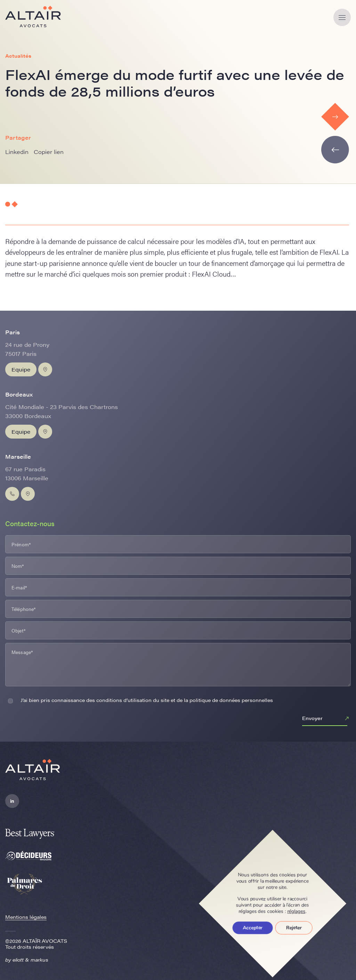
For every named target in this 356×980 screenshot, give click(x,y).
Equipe (21, 369)
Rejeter (294, 928)
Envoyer (326, 718)
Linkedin (17, 152)
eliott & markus (30, 959)
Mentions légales (26, 917)
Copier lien (49, 152)
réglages (297, 912)
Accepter (253, 928)
